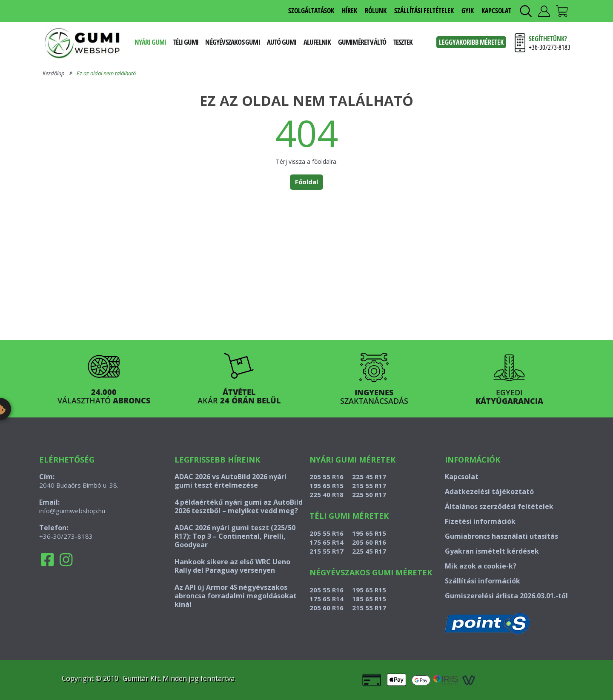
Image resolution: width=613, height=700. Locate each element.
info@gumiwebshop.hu (72, 511)
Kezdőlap (54, 73)
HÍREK (349, 11)
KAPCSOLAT (496, 11)
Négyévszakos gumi (232, 42)
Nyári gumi (150, 42)
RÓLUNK (376, 11)
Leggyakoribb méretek (471, 42)
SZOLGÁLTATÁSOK (311, 11)
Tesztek (403, 42)
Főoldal (306, 182)
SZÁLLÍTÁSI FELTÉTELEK (424, 11)
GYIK (468, 11)
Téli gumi (186, 42)
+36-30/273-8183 (66, 536)
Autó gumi (282, 42)
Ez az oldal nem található (106, 73)
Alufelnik (317, 42)
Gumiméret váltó (362, 42)
